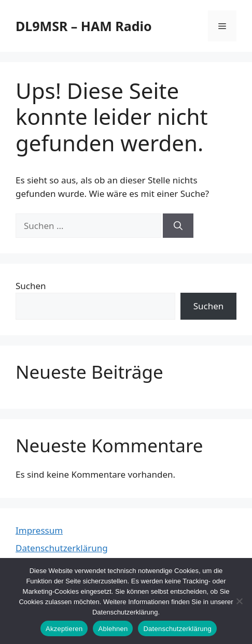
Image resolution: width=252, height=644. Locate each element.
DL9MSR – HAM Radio (84, 26)
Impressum (39, 530)
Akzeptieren (64, 629)
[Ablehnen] (239, 601)
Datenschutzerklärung (62, 548)
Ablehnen (113, 629)
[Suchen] (178, 226)
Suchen (31, 286)
